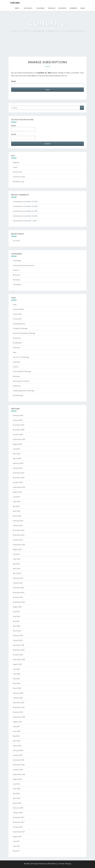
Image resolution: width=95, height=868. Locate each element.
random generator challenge (24, 391)
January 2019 (18, 755)
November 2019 (19, 707)
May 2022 (16, 564)
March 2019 (17, 746)
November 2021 (19, 592)
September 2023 (19, 487)
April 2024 (17, 454)
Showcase (52, 8)
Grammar (16, 347)
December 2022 (19, 530)
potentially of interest (21, 381)
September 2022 (19, 545)
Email (13, 81)
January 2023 (18, 525)
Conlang (15, 3)
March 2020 (17, 688)
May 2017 (16, 851)
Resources (62, 8)
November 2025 (19, 430)
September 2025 (19, 439)
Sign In (83, 8)
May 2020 (16, 679)
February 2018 (18, 808)
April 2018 (17, 798)
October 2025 (18, 434)
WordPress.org (18, 182)
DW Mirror (73, 8)
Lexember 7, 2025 (30, 221)
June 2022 (17, 559)
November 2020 (19, 650)
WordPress (53, 864)
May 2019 (16, 736)
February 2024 (18, 463)
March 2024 (17, 458)
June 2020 (17, 674)
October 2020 (18, 655)
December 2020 (19, 645)
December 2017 (19, 817)
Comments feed (19, 177)
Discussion (28, 8)
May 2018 (16, 793)
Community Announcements (24, 265)
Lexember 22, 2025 (31, 206)
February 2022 (18, 578)
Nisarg (68, 864)
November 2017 (19, 822)
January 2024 (18, 468)
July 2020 (16, 669)
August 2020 (17, 664)
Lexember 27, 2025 (31, 201)
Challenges (41, 8)
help (15, 352)
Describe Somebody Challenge (24, 333)
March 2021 (17, 631)
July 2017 (16, 841)
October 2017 (18, 827)
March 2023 (17, 516)
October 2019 (18, 712)
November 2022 (19, 535)
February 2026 (18, 415)
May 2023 (16, 506)
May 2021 (16, 621)
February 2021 (18, 635)
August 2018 (17, 779)
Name (23, 128)
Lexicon (16, 367)
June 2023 (17, 501)
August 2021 (17, 607)
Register (16, 162)
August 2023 (17, 492)
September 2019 (19, 717)
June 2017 (17, 846)
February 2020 (18, 693)
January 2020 (18, 698)
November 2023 (19, 478)
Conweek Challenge (20, 328)
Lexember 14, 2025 (31, 216)
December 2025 (19, 425)
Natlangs (16, 376)
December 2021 (19, 588)
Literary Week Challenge (22, 371)
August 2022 (17, 549)
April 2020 (17, 683)
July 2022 (16, 554)
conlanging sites (19, 324)
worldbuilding (18, 395)
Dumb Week (17, 343)
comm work (17, 319)
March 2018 (17, 803)
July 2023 (16, 497)
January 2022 (18, 583)
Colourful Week (19, 309)
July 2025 (16, 449)
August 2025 (17, 444)
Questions (17, 386)
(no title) (16, 241)
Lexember (17, 362)
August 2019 (17, 722)
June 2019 (17, 731)
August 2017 (17, 836)
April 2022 (17, 569)
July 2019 (16, 726)
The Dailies (17, 284)
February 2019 (18, 750)
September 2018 (19, 774)
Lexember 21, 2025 (31, 211)
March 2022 (17, 573)
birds (15, 304)
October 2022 (18, 540)
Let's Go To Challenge (21, 357)
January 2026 (18, 420)
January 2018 (18, 813)
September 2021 (19, 602)
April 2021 (17, 626)
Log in (15, 167)
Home (17, 8)
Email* (23, 137)
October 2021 (18, 597)
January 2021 (18, 640)
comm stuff (17, 314)
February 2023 (18, 521)
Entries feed (17, 172)
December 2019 (19, 703)
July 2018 (16, 784)
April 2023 (17, 511)
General (16, 270)
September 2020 (19, 659)
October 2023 (18, 482)
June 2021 (17, 616)
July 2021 (16, 612)
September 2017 (19, 832)
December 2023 (19, 473)
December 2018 (19, 760)
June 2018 (17, 789)
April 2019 (17, 741)
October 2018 (18, 770)
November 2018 (19, 765)
